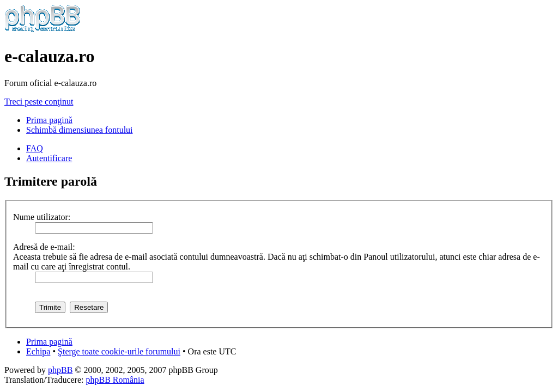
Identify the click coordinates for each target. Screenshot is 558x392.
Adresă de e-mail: (44, 247)
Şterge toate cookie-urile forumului (119, 351)
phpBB (60, 370)
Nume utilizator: (42, 217)
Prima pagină (49, 120)
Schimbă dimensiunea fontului (80, 130)
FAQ (35, 148)
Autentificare (49, 158)
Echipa (38, 351)
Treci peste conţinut (39, 102)
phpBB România (115, 380)
